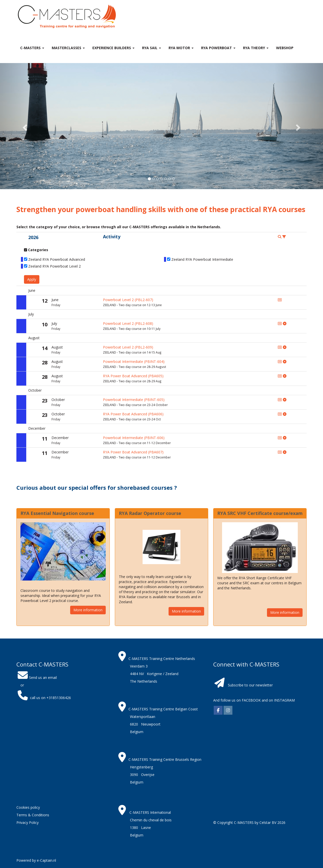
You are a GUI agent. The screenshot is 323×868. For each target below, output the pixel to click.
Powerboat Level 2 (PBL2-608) (128, 323)
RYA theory (256, 48)
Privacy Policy (28, 822)
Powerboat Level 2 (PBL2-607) (128, 300)
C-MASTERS (32, 48)
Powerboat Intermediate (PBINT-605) (134, 400)
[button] (24, 126)
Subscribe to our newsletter (250, 685)
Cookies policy (28, 807)
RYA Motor (181, 48)
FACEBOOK (251, 700)
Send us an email (37, 677)
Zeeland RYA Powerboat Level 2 (55, 266)
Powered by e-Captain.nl (36, 860)
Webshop (285, 48)
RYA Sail (152, 48)
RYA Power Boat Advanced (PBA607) (133, 452)
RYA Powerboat (218, 48)
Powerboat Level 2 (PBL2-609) (128, 347)
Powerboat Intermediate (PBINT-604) (134, 361)
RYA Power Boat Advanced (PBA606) (133, 414)
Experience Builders (113, 48)
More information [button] (88, 610)
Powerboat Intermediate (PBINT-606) (134, 438)
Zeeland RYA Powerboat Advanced (57, 259)
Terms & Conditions (33, 815)
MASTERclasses (68, 48)
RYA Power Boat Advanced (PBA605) (133, 376)
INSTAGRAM (284, 700)
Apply (32, 279)
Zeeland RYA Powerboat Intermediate (202, 259)
